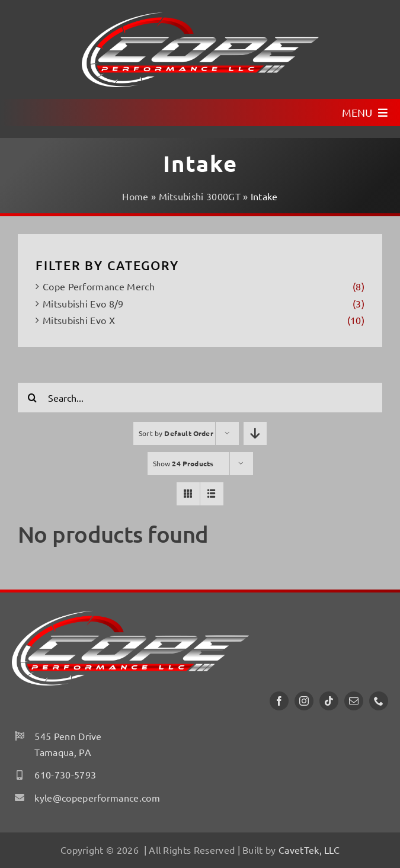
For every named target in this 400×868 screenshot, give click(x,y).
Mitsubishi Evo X (79, 320)
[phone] (379, 701)
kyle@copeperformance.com (97, 797)
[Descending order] (255, 433)
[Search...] (200, 398)
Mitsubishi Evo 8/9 (83, 303)
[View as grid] (188, 494)
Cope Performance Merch (99, 286)
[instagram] (304, 701)
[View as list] (212, 494)
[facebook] (279, 701)
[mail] (354, 701)
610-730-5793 (65, 774)
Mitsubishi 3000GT (200, 196)
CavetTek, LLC (309, 850)
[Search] (33, 398)
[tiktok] (329, 701)
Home (135, 196)
